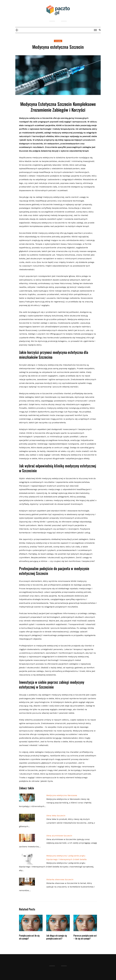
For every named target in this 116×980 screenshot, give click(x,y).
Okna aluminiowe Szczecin (59, 836)
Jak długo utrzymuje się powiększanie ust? (57, 937)
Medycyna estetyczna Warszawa (62, 795)
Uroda (58, 41)
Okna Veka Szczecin (56, 816)
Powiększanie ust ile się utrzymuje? (29, 937)
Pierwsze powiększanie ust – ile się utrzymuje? (85, 937)
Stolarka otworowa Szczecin (60, 879)
